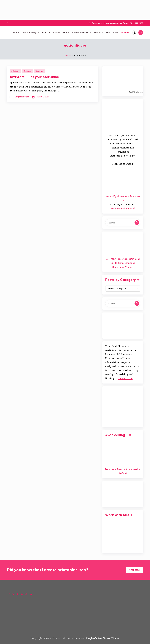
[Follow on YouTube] (31, 594)
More (125, 32)
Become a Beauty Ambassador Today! (123, 471)
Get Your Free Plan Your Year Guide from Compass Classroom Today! (123, 263)
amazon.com (125, 379)
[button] (137, 223)
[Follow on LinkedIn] (22, 594)
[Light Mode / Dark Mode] (135, 33)
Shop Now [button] (135, 570)
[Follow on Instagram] (26, 594)
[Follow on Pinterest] (18, 594)
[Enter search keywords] (123, 223)
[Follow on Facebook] (9, 594)
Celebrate (15, 71)
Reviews (39, 71)
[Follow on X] (13, 594)
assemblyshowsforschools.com (123, 198)
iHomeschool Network (123, 209)
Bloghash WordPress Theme (103, 639)
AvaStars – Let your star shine (34, 77)
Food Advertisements (136, 92)
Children (27, 71)
